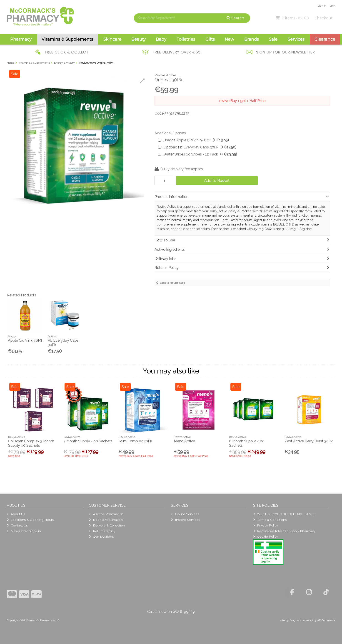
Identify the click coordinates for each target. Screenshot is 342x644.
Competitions (101, 536)
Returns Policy (102, 531)
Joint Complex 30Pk (135, 441)
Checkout (324, 18)
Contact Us (17, 525)
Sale (273, 39)
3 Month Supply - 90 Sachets (88, 441)
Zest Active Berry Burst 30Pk (309, 441)
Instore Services (185, 520)
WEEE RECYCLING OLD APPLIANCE (285, 514)
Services (296, 39)
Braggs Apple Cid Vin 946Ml (196, 140)
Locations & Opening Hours (30, 520)
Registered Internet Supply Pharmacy (284, 531)
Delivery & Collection (107, 525)
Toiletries (186, 39)
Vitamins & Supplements (67, 39)
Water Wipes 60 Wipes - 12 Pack (200, 154)
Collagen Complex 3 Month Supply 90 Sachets (31, 443)
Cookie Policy (266, 536)
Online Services (185, 514)
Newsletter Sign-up (24, 531)
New (229, 39)
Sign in (322, 6)
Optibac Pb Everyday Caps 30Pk (200, 147)
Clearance (325, 39)
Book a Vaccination (106, 520)
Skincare (112, 39)
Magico (294, 620)
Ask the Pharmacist (106, 514)
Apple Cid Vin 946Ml (25, 340)
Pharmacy (21, 39)
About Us (16, 514)
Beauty (139, 39)
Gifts (210, 39)
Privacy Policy (266, 525)
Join (332, 6)
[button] (142, 81)
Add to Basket (217, 181)
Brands (252, 39)
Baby (161, 39)
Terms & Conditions (270, 520)
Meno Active (184, 441)
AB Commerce (326, 620)
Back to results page (172, 283)
